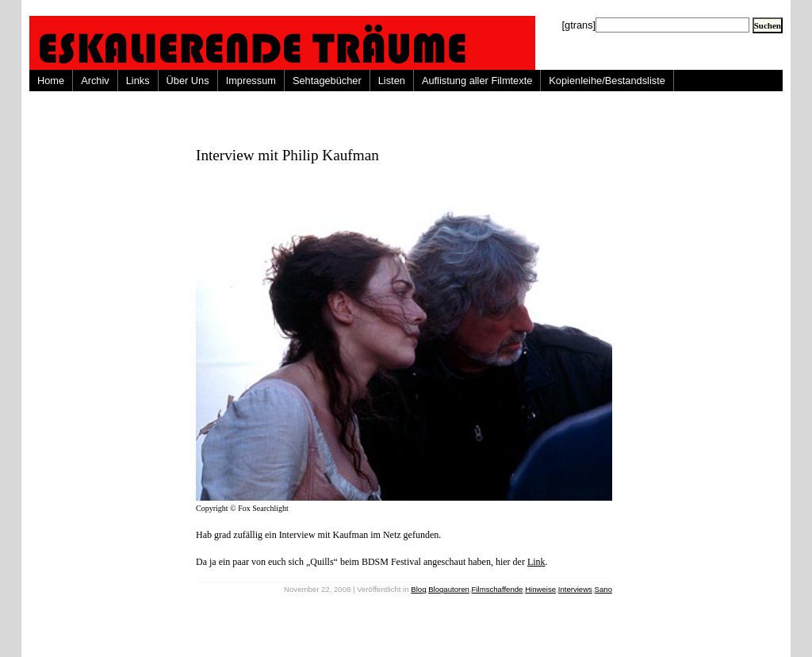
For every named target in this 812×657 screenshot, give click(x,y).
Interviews (575, 589)
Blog (418, 589)
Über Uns (188, 81)
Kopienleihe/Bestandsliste (607, 81)
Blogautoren (449, 589)
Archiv (95, 81)
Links (138, 81)
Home (51, 81)
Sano (603, 589)
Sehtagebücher (327, 81)
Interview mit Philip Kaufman (287, 155)
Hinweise (540, 589)
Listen (392, 81)
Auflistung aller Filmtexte (477, 81)
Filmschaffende (498, 589)
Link (536, 562)
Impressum (251, 81)
